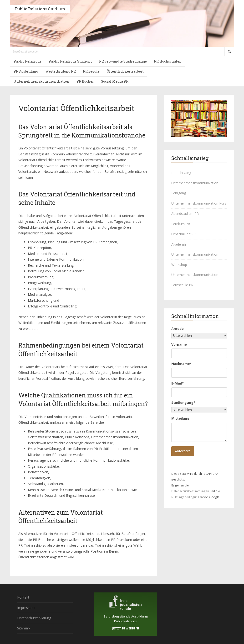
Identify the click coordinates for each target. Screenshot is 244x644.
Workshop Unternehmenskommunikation (195, 270)
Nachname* (182, 364)
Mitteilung (180, 418)
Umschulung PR (183, 234)
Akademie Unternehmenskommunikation (195, 249)
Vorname (179, 344)
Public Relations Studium (40, 9)
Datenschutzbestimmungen (190, 491)
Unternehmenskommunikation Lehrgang (195, 188)
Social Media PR (115, 81)
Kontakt (23, 597)
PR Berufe (91, 71)
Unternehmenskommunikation (41, 81)
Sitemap (23, 628)
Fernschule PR (182, 285)
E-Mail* (178, 383)
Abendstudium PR (185, 214)
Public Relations (28, 61)
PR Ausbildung (26, 71)
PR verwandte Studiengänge (123, 61)
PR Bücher (85, 81)
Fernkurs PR (181, 224)
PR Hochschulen (168, 61)
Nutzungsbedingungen (187, 497)
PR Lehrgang (181, 173)
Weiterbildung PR (61, 71)
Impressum (26, 608)
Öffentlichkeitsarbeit (125, 71)
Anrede (178, 329)
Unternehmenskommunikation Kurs (199, 203)
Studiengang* (183, 403)
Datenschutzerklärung (34, 618)
